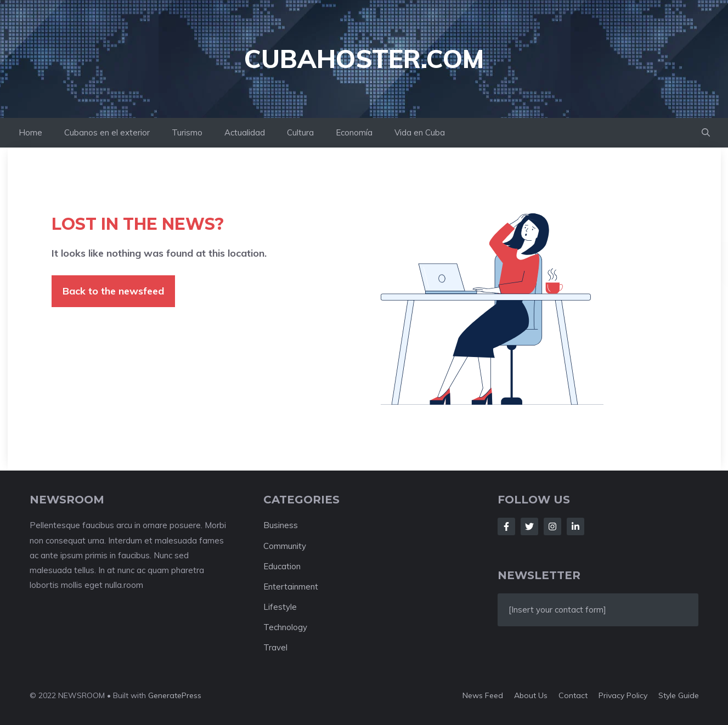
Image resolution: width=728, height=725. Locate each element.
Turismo (187, 132)
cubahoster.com (364, 59)
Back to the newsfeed (113, 291)
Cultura (300, 132)
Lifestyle (280, 607)
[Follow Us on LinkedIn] (575, 526)
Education (282, 566)
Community (285, 546)
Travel (275, 647)
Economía (354, 132)
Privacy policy (623, 695)
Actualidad (245, 132)
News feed (483, 695)
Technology (285, 627)
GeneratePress (175, 695)
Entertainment (291, 587)
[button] (706, 133)
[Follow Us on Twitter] (529, 526)
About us (531, 695)
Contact (573, 695)
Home (30, 132)
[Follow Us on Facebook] (506, 526)
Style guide (679, 695)
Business (281, 525)
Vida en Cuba (420, 132)
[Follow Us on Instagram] (552, 526)
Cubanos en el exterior (107, 132)
